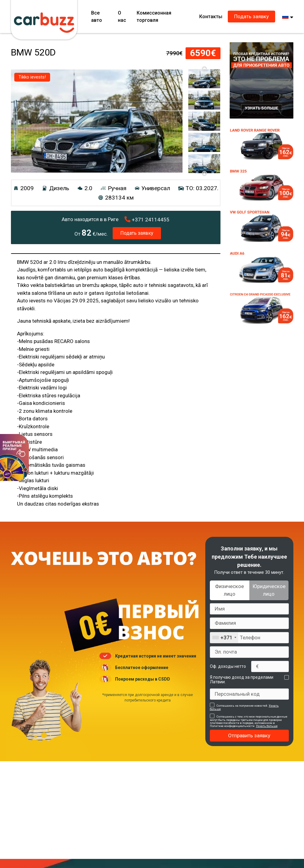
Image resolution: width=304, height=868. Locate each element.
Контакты (211, 17)
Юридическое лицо (269, 590)
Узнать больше (267, 726)
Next (204, 173)
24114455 (147, 220)
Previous (204, 69)
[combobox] (224, 638)
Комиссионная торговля (154, 17)
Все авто (97, 17)
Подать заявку (251, 16)
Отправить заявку (249, 735)
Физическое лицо (229, 590)
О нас (122, 17)
